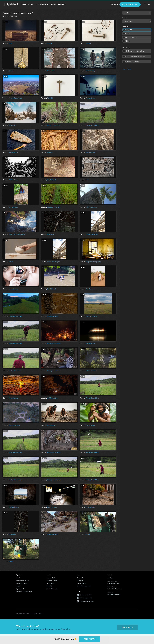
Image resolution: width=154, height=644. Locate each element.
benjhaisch (12, 125)
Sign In (147, 4)
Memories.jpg (13, 289)
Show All (128, 30)
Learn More (127, 627)
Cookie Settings (82, 583)
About (18, 578)
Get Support (111, 578)
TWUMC (50, 44)
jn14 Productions (91, 207)
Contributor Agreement (84, 586)
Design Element (131, 37)
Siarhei (88, 534)
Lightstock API (20, 589)
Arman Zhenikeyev (92, 234)
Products (125, 27)
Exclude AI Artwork (132, 62)
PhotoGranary (90, 71)
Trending (49, 586)
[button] (28, 4)
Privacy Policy (81, 581)
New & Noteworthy (52, 589)
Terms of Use (81, 578)
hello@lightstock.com (114, 594)
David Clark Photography (17, 234)
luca (87, 180)
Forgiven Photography (93, 262)
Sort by (125, 18)
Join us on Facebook (86, 598)
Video (127, 41)
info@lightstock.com (113, 583)
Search (150, 13)
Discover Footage (52, 581)
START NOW (89, 639)
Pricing (114, 4)
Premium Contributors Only (135, 56)
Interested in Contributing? (24, 592)
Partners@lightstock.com (115, 589)
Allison (11, 262)
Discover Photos (51, 578)
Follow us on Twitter (86, 595)
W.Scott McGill (13, 153)
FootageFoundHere (15, 98)
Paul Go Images (14, 180)
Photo (127, 33)
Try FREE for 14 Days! (130, 4)
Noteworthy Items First (135, 51)
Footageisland (91, 98)
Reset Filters (127, 69)
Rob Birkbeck (90, 153)
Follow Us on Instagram (87, 601)
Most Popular (50, 583)
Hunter (11, 71)
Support (19, 586)
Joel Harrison (90, 507)
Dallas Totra (51, 71)
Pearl (10, 44)
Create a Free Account (23, 581)
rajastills (50, 153)
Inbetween (51, 234)
